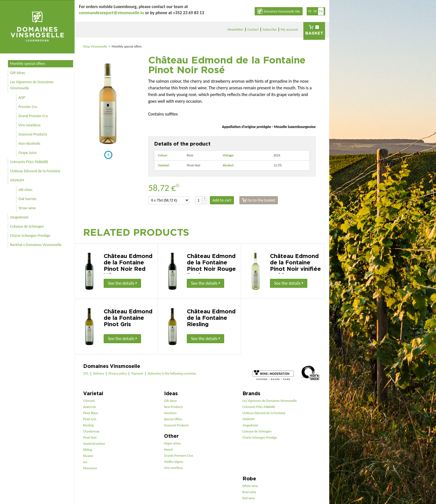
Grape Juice (28, 153)
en (321, 11)
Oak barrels (27, 199)
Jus (85, 462)
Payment (137, 373)
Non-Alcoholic (29, 143)
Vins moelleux (29, 125)
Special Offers (173, 419)
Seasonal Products (33, 134)
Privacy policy (118, 373)
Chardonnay (91, 431)
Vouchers (170, 413)
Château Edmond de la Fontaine (35, 171)
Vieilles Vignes (174, 462)
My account (289, 29)
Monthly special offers (28, 64)
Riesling (88, 425)
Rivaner (88, 456)
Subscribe (270, 29)
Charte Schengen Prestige (30, 236)
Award (168, 449)
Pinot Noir (90, 437)
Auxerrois (90, 407)
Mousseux (90, 468)
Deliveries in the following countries (172, 373)
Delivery (99, 373)
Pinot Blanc (91, 413)
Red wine (249, 498)
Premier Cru (28, 107)
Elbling (88, 450)
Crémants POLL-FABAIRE (29, 162)
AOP (22, 98)
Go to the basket (259, 200)
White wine (250, 486)
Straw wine (27, 208)
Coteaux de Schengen (27, 226)
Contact (253, 29)
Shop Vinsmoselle (96, 46)
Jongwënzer (19, 217)
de (315, 11)
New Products (174, 407)
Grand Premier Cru (33, 116)
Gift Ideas (18, 73)
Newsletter (236, 29)
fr (310, 11)
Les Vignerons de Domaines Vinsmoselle (32, 85)
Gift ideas (170, 401)
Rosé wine (249, 492)
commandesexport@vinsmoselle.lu (112, 13)
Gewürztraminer (94, 444)
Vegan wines (173, 443)
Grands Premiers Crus (179, 456)
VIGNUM (17, 180)
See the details (122, 283)
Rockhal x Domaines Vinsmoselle (36, 245)
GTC (86, 373)
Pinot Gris (90, 419)
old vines (25, 190)
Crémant (89, 401)
